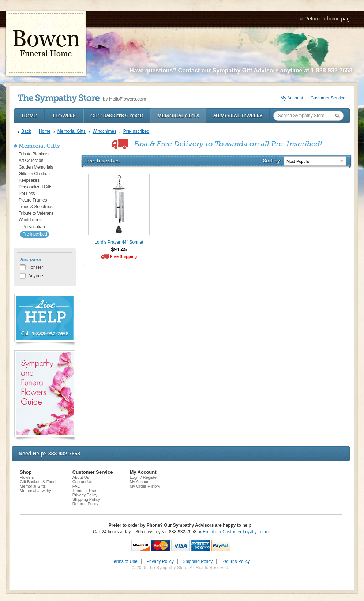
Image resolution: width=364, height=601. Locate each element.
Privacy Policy (85, 495)
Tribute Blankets (33, 154)
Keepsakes (29, 180)
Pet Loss (27, 194)
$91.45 (119, 249)
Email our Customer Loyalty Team (236, 532)
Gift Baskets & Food (117, 116)
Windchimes (30, 220)
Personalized (34, 227)
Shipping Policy (86, 499)
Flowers (64, 116)
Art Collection (31, 161)
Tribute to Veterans (36, 213)
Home (29, 116)
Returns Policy (85, 504)
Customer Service (328, 98)
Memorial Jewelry (238, 116)
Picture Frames (33, 200)
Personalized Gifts (35, 187)
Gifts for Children (34, 174)
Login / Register (144, 477)
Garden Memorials (36, 167)
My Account (292, 98)
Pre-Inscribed (35, 234)
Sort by (272, 161)
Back (26, 131)
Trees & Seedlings (36, 207)
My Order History (145, 486)
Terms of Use (84, 491)
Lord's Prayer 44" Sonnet (119, 242)
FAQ (76, 486)
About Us (81, 477)
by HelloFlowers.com (82, 99)
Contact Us (82, 482)
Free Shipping (123, 256)
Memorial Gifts (178, 116)
